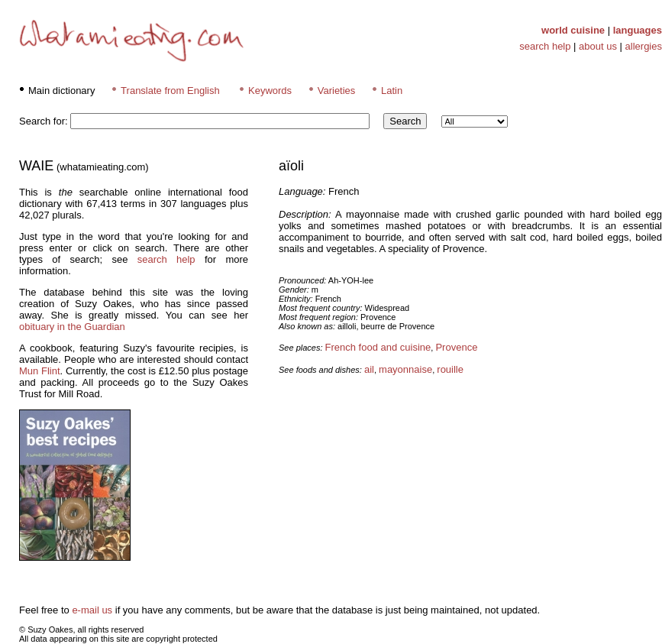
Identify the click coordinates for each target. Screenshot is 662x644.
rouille (450, 369)
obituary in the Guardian (72, 327)
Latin (392, 91)
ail (369, 369)
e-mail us (92, 610)
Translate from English (170, 91)
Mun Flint (40, 371)
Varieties (337, 91)
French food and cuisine (378, 347)
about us (598, 46)
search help (545, 46)
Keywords (270, 91)
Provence (456, 347)
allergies (644, 46)
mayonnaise (405, 369)
